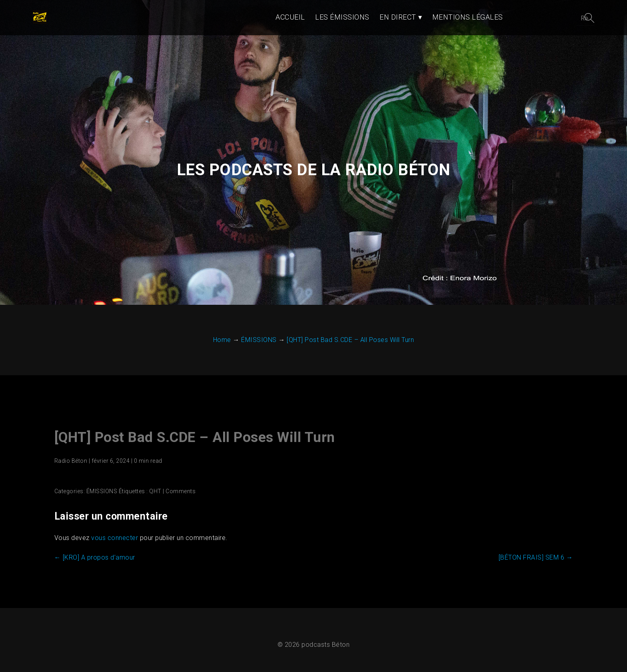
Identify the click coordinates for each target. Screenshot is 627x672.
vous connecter (114, 532)
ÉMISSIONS (102, 486)
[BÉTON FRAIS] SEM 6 (536, 552)
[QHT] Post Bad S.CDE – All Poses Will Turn (194, 432)
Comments (180, 486)
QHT (155, 486)
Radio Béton (71, 455)
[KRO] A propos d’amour (94, 552)
